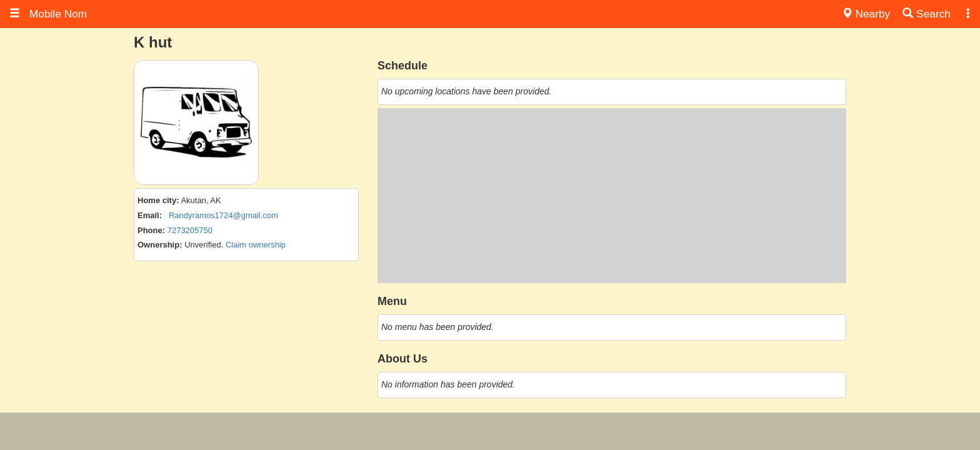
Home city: (158, 200)
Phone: (151, 230)
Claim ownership (256, 245)
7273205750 (190, 230)
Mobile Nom (48, 14)
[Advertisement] (612, 196)
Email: (150, 215)
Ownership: (160, 245)
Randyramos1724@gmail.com (223, 215)
